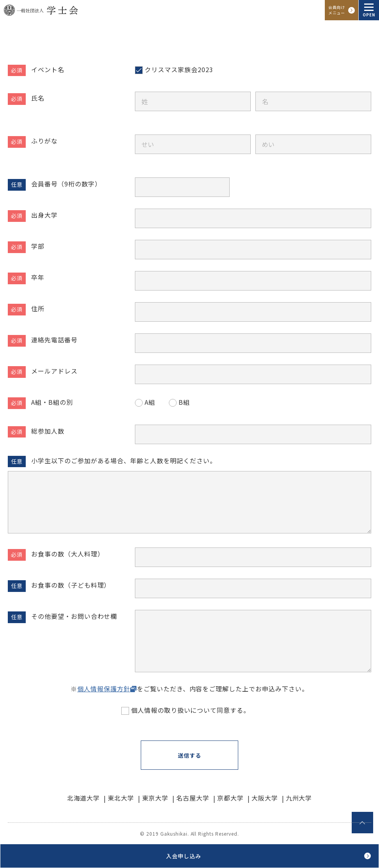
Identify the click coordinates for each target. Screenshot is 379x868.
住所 (38, 308)
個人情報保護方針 (104, 689)
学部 (38, 246)
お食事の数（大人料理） (68, 554)
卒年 (38, 277)
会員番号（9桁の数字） (66, 184)
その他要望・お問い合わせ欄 (74, 616)
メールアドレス (54, 371)
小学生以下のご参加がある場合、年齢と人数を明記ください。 (124, 461)
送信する (189, 755)
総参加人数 (48, 431)
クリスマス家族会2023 (179, 69)
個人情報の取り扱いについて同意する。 (190, 710)
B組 (184, 402)
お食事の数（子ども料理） (71, 585)
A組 (150, 402)
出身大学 (44, 215)
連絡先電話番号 (54, 340)
